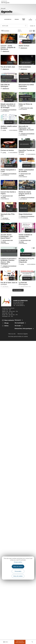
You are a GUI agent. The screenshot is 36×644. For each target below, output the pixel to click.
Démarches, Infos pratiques (20, 642)
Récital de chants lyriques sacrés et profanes (25, 194)
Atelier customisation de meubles (26, 171)
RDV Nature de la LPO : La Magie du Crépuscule (27, 260)
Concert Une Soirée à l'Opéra (8, 193)
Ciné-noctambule (25, 67)
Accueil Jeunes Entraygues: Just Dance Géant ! (7, 236)
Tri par (20, 31)
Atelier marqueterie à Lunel (8, 171)
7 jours (30, 19)
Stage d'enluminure (25, 214)
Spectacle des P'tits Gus (8, 215)
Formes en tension (7, 150)
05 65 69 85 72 (20, 306)
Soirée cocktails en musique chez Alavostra (25, 236)
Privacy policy (18, 562)
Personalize (18, 571)
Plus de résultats (18, 290)
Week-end (24, 19)
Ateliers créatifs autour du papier (9, 127)
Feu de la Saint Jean (8, 67)
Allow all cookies (18, 566)
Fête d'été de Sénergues (5, 85)
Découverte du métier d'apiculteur (26, 85)
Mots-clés (5, 26)
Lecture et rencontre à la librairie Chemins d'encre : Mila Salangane (8, 261)
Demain (17, 19)
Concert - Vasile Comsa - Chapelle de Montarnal (8, 47)
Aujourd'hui (8, 19)
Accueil (3, 8)
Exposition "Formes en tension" (27, 151)
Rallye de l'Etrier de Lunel (25, 105)
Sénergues (5, 2)
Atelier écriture (24, 46)
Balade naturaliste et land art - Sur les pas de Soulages (8, 106)
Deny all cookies (18, 576)
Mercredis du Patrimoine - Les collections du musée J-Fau (26, 129)
